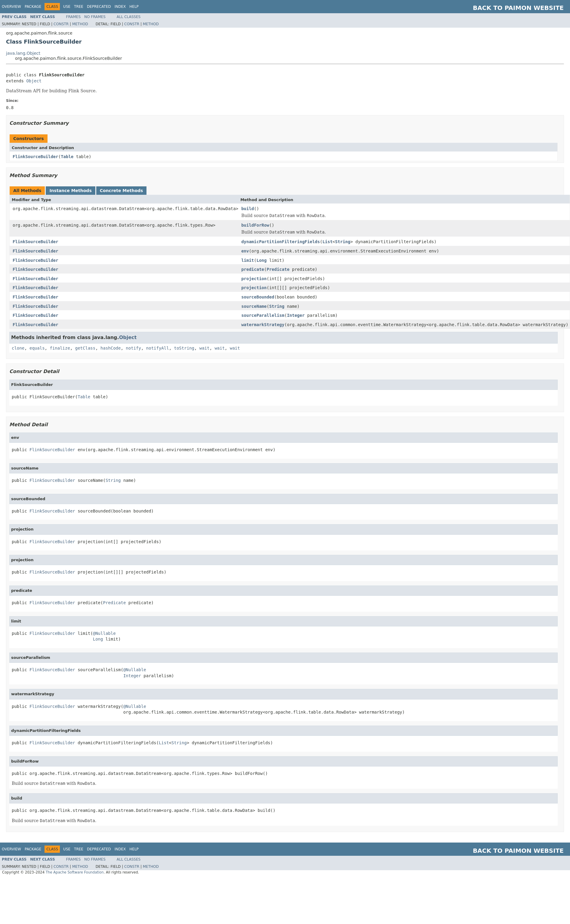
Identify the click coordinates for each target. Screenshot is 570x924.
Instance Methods (70, 191)
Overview (11, 7)
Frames (74, 17)
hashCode (111, 348)
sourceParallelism (263, 315)
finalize (60, 348)
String (343, 242)
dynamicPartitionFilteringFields (280, 242)
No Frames (95, 17)
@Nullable (104, 633)
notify (133, 348)
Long (262, 260)
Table (67, 157)
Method (80, 24)
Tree (79, 7)
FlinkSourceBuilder (35, 157)
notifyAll (158, 348)
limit (248, 260)
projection (254, 279)
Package (33, 7)
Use (67, 7)
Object (34, 81)
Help (134, 7)
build (248, 209)
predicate (253, 269)
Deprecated (99, 7)
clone (18, 348)
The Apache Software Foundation (75, 872)
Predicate (278, 269)
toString (184, 348)
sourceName (254, 306)
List (328, 242)
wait (205, 348)
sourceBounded (258, 297)
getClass (85, 348)
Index (120, 7)
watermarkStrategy (263, 325)
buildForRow (255, 225)
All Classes (129, 17)
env (245, 251)
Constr (61, 24)
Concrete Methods (122, 191)
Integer (296, 315)
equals (37, 348)
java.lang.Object (23, 53)
